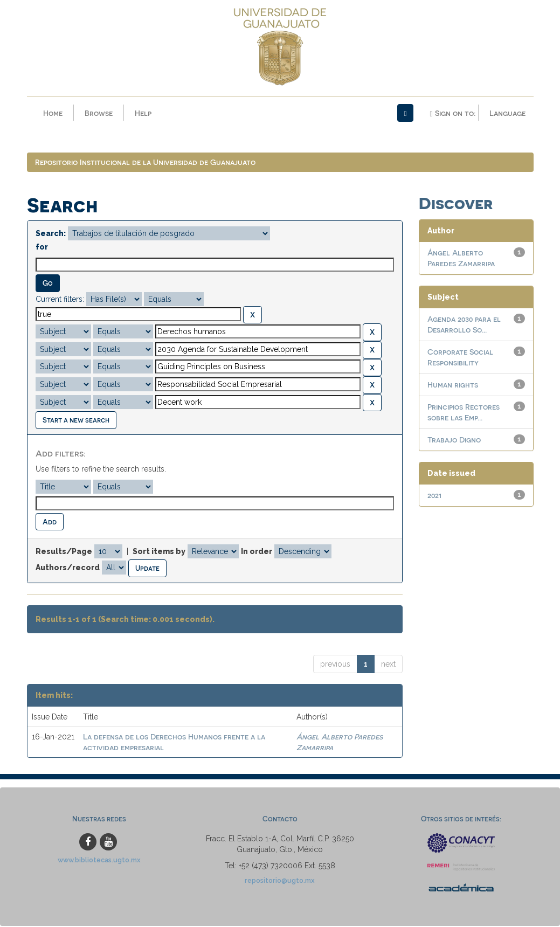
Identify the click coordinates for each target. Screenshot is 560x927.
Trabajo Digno (454, 441)
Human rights (453, 386)
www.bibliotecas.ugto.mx (99, 860)
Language (507, 113)
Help (143, 113)
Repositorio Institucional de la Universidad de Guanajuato (145, 163)
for (42, 248)
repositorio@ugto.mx (280, 881)
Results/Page (64, 552)
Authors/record (68, 569)
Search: (51, 234)
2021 (434, 496)
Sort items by (159, 552)
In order (257, 552)
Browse (99, 113)
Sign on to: (452, 113)
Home (53, 113)
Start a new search (76, 421)
